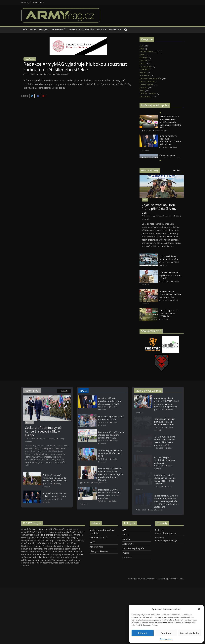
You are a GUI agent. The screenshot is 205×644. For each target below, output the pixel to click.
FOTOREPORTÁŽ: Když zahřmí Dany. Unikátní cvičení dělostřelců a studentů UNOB (164, 442)
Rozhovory (144, 76)
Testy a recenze (147, 82)
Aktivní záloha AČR (148, 52)
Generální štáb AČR (99, 561)
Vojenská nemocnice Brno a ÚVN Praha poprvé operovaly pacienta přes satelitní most (170, 122)
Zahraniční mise (147, 94)
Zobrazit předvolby (190, 633)
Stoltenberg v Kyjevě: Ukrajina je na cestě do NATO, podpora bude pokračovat (109, 507)
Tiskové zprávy (146, 85)
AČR (25, 30)
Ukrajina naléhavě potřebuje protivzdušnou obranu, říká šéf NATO (170, 140)
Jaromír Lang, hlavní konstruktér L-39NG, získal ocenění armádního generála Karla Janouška (166, 402)
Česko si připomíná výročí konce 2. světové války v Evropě (44, 454)
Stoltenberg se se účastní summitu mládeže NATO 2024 (110, 461)
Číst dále (177, 170)
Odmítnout (166, 633)
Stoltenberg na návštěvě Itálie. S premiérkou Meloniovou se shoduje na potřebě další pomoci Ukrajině (111, 484)
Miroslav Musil (46, 74)
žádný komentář (61, 74)
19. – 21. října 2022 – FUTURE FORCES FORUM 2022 (169, 313)
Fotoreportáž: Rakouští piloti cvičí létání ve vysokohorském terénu (164, 422)
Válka (142, 91)
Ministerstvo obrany (164, 216)
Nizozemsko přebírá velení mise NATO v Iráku (111, 418)
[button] (199, 609)
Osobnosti (115, 30)
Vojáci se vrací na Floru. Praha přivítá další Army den (159, 209)
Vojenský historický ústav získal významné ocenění (55, 520)
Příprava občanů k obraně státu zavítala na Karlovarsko (170, 294)
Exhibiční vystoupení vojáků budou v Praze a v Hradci (170, 275)
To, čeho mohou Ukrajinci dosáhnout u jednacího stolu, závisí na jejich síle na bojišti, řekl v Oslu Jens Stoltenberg (166, 503)
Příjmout (143, 633)
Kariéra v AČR (96, 570)
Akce (142, 49)
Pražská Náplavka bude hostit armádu (169, 258)
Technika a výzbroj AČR (81, 30)
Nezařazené (30, 59)
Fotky (142, 55)
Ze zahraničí (59, 30)
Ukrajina (44, 30)
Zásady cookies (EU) (99, 574)
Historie (143, 58)
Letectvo (143, 61)
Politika (102, 30)
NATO (33, 30)
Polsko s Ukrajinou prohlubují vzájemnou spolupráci (164, 461)
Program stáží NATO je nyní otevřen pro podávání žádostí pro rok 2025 (111, 440)
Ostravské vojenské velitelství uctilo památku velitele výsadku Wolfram (55, 501)
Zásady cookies (166, 639)
